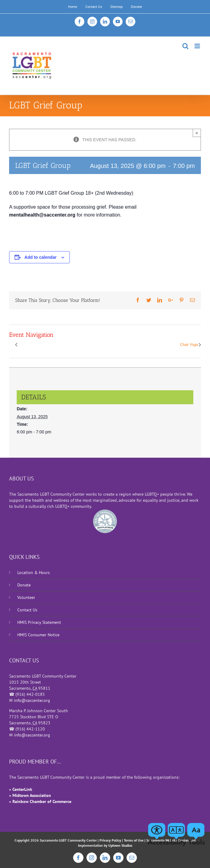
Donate (24, 585)
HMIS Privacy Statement (39, 622)
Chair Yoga (189, 345)
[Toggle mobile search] (185, 46)
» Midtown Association (30, 795)
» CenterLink (21, 789)
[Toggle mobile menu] (198, 46)
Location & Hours (34, 572)
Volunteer (26, 597)
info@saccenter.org (32, 700)
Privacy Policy (110, 840)
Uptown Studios (120, 845)
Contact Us (27, 610)
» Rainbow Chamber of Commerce (40, 801)
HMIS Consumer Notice (38, 635)
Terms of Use (134, 840)
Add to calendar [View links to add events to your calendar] (41, 257)
